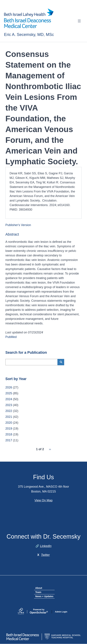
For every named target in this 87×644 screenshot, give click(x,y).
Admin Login (61, 612)
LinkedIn (46, 546)
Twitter (45, 555)
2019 (9, 429)
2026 (9, 387)
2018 (9, 434)
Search (62, 362)
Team (38, 592)
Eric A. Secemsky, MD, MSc (29, 35)
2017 (9, 440)
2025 (9, 393)
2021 (9, 417)
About (39, 588)
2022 (9, 411)
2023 (9, 405)
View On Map (43, 500)
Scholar (39, 611)
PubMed (11, 337)
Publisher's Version (18, 225)
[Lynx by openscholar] (24, 612)
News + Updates (44, 596)
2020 (9, 423)
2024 (9, 399)
